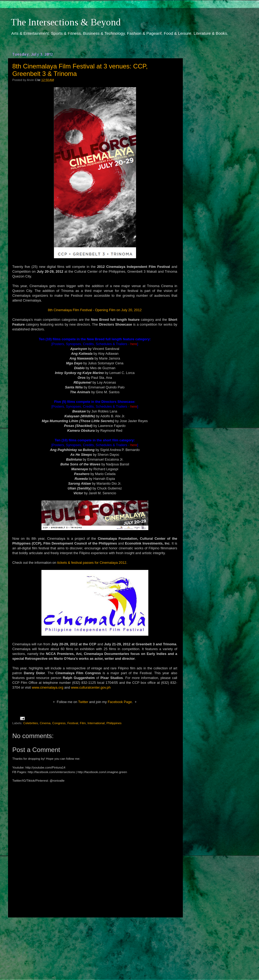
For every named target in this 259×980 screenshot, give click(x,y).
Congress (59, 723)
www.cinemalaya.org (48, 687)
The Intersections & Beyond (66, 22)
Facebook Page (120, 702)
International (96, 723)
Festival (73, 723)
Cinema (45, 723)
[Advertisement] (95, 944)
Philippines (114, 723)
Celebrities (31, 723)
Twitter (83, 702)
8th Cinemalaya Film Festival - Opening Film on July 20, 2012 (95, 310)
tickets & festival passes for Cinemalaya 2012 (92, 563)
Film (83, 723)
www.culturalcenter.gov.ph (91, 687)
